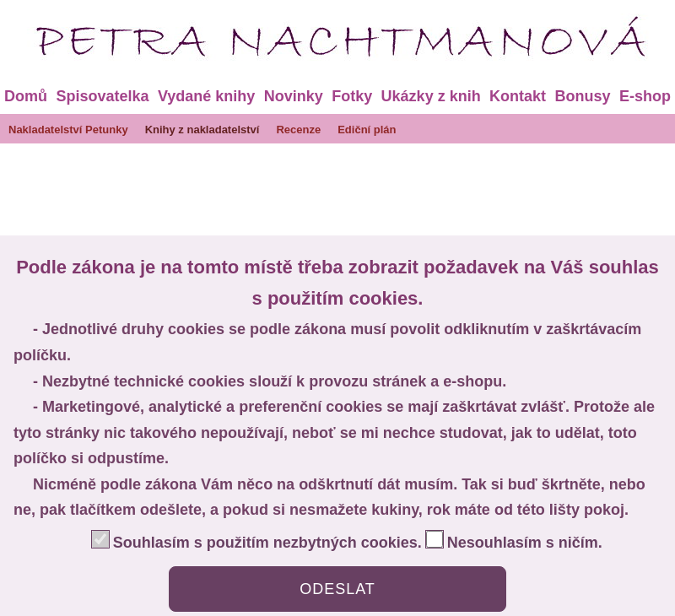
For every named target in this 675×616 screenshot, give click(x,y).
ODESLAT (337, 589)
